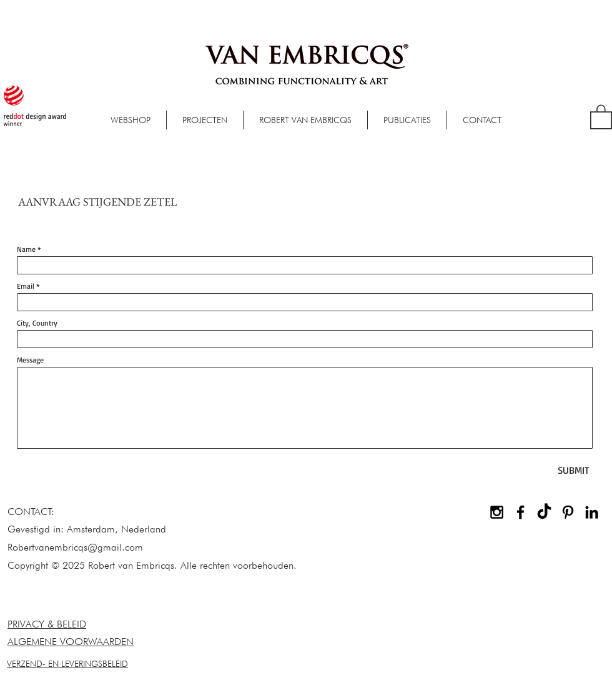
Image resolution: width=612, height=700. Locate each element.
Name (26, 249)
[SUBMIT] (574, 471)
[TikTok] (544, 512)
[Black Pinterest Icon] (568, 512)
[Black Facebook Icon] (521, 512)
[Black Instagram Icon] (497, 512)
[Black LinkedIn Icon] (592, 512)
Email (26, 286)
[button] (601, 116)
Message (30, 360)
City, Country (37, 323)
